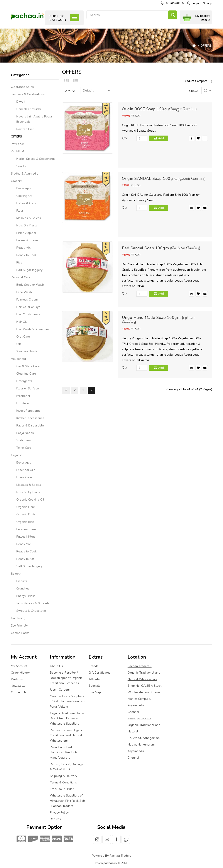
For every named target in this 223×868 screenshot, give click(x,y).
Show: (194, 91)
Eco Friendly (19, 626)
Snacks (21, 166)
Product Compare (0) (198, 81)
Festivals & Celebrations (28, 94)
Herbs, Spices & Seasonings (36, 159)
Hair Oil (22, 322)
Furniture (23, 403)
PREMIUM (17, 151)
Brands (94, 666)
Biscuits (22, 581)
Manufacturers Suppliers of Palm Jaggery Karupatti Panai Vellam (68, 701)
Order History (20, 673)
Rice (19, 262)
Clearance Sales (22, 87)
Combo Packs (20, 633)
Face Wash (24, 292)
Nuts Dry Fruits (27, 225)
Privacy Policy (59, 813)
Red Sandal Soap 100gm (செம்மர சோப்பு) (161, 248)
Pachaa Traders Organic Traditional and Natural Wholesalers (67, 735)
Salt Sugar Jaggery (29, 270)
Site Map (95, 692)
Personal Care (21, 277)
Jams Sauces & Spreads (33, 603)
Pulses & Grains (27, 240)
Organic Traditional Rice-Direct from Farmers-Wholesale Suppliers (67, 718)
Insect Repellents (28, 411)
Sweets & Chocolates (31, 611)
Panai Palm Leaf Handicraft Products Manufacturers (64, 752)
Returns (55, 819)
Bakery (16, 574)
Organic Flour (26, 507)
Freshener (23, 396)
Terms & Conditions (63, 782)
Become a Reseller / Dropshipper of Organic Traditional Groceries (66, 678)
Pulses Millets (26, 537)
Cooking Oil (24, 196)
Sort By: (69, 91)
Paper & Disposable (30, 426)
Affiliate (94, 679)
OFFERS (206, 46)
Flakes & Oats (26, 203)
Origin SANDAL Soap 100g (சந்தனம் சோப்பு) (164, 178)
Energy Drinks (26, 596)
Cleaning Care (26, 374)
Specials (95, 686)
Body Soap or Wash (30, 285)
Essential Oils (26, 470)
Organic (16, 455)
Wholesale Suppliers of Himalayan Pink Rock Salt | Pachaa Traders (68, 801)
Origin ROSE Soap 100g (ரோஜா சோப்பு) (160, 109)
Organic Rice (25, 522)
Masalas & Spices (29, 218)
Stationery (24, 440)
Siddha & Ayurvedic (24, 174)
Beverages (24, 188)
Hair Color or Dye (28, 307)
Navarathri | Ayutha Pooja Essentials (34, 119)
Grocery (16, 181)
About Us (56, 666)
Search (172, 15)
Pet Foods (18, 144)
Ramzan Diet (25, 129)
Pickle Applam (26, 233)
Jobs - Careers (60, 690)
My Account (19, 666)
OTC (19, 344)
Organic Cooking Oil (30, 500)
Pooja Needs (25, 433)
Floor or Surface (28, 388)
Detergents (24, 381)
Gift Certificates (100, 673)
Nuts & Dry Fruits (28, 492)
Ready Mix (23, 248)
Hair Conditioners (28, 314)
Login (195, 3)
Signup (208, 3)
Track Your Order (62, 789)
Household (18, 359)
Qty (124, 138)
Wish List (17, 679)
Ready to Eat (25, 559)
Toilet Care (24, 448)
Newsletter (19, 686)
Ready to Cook (26, 255)
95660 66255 (175, 3)
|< (66, 390)
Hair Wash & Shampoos (33, 329)
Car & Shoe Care (28, 366)
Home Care (24, 477)
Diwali (21, 102)
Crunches (23, 589)
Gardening (18, 618)
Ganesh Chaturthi (29, 109)
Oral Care (23, 337)
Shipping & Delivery (63, 776)
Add (161, 138)
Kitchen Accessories (30, 418)
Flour (20, 211)
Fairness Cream (27, 300)
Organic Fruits (26, 514)
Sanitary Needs (27, 351)
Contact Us (19, 692)
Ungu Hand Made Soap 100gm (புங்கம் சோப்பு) (159, 320)
